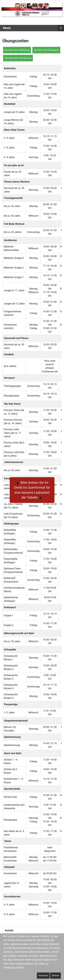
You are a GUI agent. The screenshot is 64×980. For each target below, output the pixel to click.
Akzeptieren (43, 976)
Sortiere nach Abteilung (17, 50)
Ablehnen (55, 976)
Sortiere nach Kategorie (46, 50)
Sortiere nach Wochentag (18, 58)
